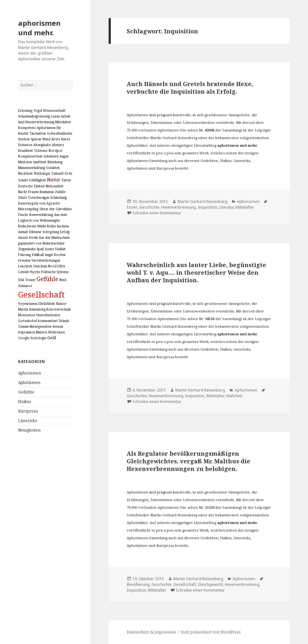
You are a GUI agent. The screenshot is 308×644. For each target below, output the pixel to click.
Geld (52, 338)
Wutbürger (42, 173)
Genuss (23, 326)
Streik (33, 238)
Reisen (58, 326)
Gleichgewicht (210, 584)
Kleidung (55, 162)
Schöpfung (51, 232)
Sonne (49, 249)
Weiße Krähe (47, 226)
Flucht (23, 215)
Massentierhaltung (32, 168)
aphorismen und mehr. (39, 28)
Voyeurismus (28, 304)
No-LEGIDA (57, 266)
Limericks (28, 421)
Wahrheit (234, 396)
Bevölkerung (138, 584)
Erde (68, 173)
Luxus (55, 116)
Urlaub (64, 321)
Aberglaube (42, 145)
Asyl (21, 122)
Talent (66, 180)
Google (24, 338)
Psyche (35, 272)
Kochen (60, 255)
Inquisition (208, 207)
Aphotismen (29, 382)
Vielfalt (60, 249)
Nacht (23, 192)
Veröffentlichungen (46, 260)
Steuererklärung (41, 215)
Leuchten (25, 266)
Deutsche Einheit (31, 186)
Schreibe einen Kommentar (157, 213)
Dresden (24, 260)
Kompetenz (27, 128)
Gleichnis (40, 266)
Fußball (38, 255)
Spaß (40, 249)
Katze (66, 139)
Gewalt (23, 272)
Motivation (27, 315)
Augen (64, 156)
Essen (132, 207)
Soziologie (38, 338)
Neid (63, 280)
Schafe (23, 180)
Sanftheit (40, 162)
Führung (24, 255)
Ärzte (56, 139)
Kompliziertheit (30, 156)
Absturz (58, 145)
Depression (27, 332)
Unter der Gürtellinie (56, 209)
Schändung (58, 198)
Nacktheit (25, 173)
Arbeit (66, 116)
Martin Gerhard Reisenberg (202, 201)
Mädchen (25, 162)
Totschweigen (39, 198)
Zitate (23, 198)
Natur (54, 179)
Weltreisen (56, 332)
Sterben (24, 139)
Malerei (41, 332)
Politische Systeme (55, 272)
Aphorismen (30, 373)
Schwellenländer (60, 133)
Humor (61, 304)
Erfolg (65, 232)
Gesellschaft (41, 294)
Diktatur (35, 232)
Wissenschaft (54, 110)
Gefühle (47, 279)
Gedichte (26, 392)
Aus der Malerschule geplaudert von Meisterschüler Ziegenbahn (44, 243)
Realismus (47, 192)
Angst (49, 255)
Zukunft (58, 173)
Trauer (30, 280)
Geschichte (149, 207)
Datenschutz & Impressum (151, 632)
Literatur (226, 207)
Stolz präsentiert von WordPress (211, 632)
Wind (46, 139)
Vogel (38, 111)
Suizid (23, 238)
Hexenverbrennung (40, 122)
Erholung (25, 111)
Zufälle (60, 192)
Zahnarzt (25, 286)
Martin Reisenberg (32, 309)
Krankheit (26, 151)
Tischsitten (38, 133)
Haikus (25, 402)
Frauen (33, 192)
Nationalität (55, 186)
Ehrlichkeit (47, 304)
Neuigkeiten (29, 430)
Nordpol (55, 151)
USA (21, 280)
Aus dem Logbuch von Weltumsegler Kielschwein (43, 220)
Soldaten (53, 168)
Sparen (36, 139)
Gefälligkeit (37, 180)
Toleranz (41, 151)
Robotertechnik (59, 309)
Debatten (25, 145)
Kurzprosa (28, 411)
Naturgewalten (40, 326)
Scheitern (51, 156)
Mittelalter (63, 122)
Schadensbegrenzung (34, 116)
